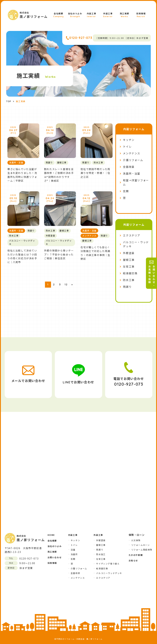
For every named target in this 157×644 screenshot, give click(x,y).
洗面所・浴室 (132, 174)
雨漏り (127, 287)
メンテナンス (132, 153)
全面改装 (129, 167)
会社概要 (58, 15)
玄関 (126, 191)
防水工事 (129, 280)
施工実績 (124, 15)
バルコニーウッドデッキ (109, 573)
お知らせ (133, 560)
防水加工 (101, 554)
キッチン (129, 140)
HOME (51, 535)
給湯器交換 (130, 273)
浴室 (73, 550)
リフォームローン (141, 545)
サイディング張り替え (108, 564)
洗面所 (74, 554)
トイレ (127, 147)
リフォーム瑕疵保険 (142, 550)
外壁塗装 (129, 253)
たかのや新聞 (136, 555)
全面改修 (75, 573)
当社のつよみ (75, 15)
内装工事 (91, 15)
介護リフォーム (133, 160)
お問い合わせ (55, 557)
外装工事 (108, 15)
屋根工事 (129, 260)
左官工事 (129, 267)
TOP (9, 101)
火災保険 (136, 540)
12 (66, 284)
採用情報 (141, 15)
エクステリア (132, 235)
